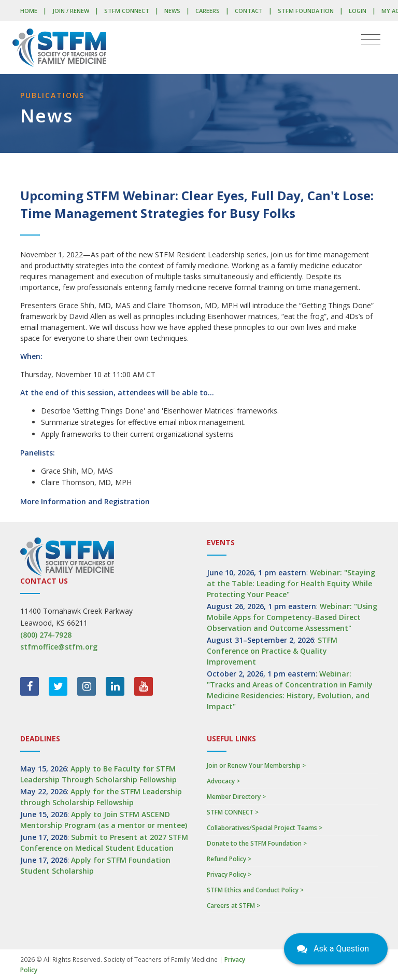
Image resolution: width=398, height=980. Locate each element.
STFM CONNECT (127, 11)
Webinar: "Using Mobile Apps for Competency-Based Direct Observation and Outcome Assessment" (292, 617)
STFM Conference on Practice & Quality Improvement (272, 651)
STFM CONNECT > (233, 812)
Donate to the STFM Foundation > (257, 843)
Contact (249, 11)
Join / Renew (71, 11)
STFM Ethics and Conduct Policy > (255, 890)
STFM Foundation (306, 11)
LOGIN (358, 11)
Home (29, 11)
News (172, 11)
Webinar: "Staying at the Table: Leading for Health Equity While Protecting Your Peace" (291, 583)
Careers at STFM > (233, 906)
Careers (208, 11)
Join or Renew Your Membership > (256, 765)
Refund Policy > (229, 859)
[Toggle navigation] (371, 40)
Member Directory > (236, 797)
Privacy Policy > (229, 874)
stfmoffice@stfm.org (59, 647)
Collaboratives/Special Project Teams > (265, 828)
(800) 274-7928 (46, 635)
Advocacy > (223, 781)
